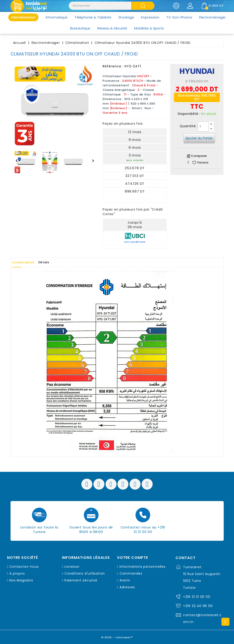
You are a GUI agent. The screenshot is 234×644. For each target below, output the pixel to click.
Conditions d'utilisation (85, 573)
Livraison (72, 567)
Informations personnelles (143, 567)
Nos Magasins (21, 580)
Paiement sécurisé (81, 580)
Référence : (113, 66)
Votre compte (133, 558)
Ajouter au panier (199, 138)
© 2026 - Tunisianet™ (117, 636)
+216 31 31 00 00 (197, 597)
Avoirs (125, 580)
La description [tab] (27, 262)
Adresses (127, 587)
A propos (17, 573)
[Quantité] (203, 127)
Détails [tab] (55, 262)
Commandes (131, 573)
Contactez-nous (24, 567)
